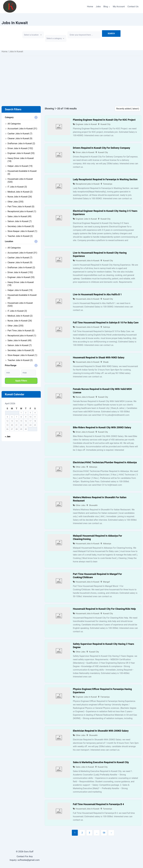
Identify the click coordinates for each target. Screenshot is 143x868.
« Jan (8, 436)
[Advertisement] (71, 77)
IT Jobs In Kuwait (17, 187)
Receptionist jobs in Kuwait (88, 184)
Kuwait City (105, 124)
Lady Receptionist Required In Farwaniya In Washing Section (105, 179)
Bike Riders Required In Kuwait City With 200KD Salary (102, 427)
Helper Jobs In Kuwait (20, 166)
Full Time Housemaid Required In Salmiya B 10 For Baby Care (106, 323)
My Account (119, 6)
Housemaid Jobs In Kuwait (88, 261)
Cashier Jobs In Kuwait (20, 134)
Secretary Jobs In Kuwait (21, 226)
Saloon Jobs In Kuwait (20, 221)
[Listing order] (128, 109)
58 (104, 833)
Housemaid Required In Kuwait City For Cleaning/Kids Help (104, 609)
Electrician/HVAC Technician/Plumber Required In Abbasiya (105, 462)
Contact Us (133, 6)
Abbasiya (93, 467)
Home (90, 6)
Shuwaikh (93, 505)
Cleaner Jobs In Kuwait (20, 138)
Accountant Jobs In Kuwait (22, 129)
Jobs (98, 6)
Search (111, 34)
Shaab (106, 362)
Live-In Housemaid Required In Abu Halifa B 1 (97, 294)
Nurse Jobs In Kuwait (85, 397)
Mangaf (106, 582)
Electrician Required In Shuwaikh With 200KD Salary (101, 731)
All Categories (14, 124)
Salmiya (107, 327)
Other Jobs (80, 467)
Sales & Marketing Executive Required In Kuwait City (101, 762)
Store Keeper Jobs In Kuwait (22, 231)
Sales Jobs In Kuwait (85, 767)
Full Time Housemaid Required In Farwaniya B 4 (98, 804)
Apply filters (21, 381)
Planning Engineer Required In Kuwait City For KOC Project (104, 120)
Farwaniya (108, 184)
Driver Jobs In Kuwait (85, 152)
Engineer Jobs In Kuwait (86, 124)
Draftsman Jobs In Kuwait (21, 143)
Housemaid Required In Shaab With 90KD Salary (99, 357)
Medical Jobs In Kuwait (20, 192)
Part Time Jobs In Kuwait (21, 207)
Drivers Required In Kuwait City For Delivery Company (101, 148)
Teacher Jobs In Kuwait (20, 236)
